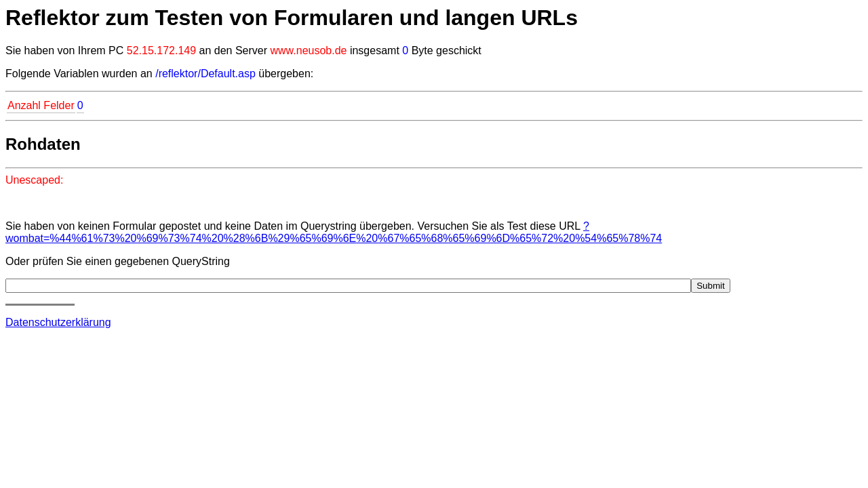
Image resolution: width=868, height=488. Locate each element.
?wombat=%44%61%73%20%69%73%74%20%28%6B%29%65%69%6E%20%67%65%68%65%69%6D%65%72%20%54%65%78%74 (334, 232)
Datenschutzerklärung (58, 322)
